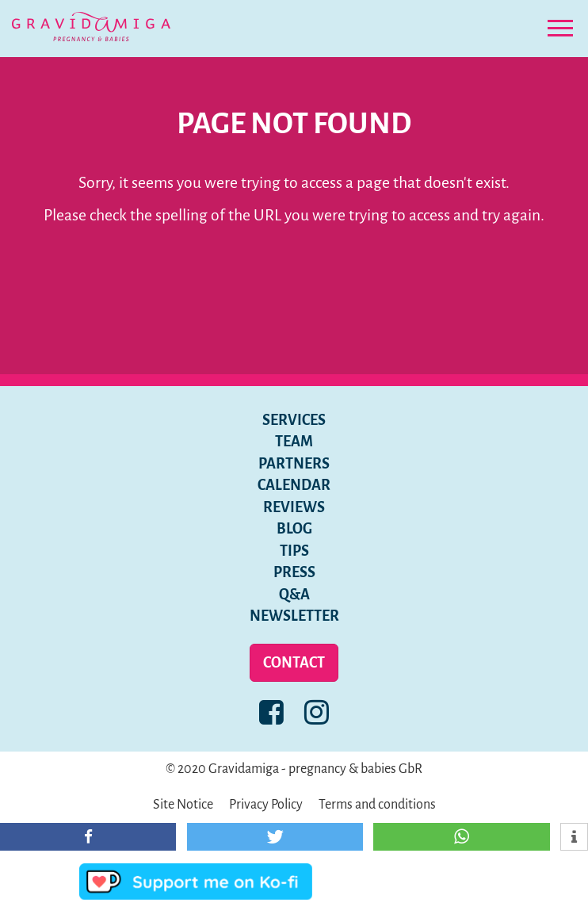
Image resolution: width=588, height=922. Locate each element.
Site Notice (183, 805)
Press (294, 572)
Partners (294, 464)
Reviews (294, 507)
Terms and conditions (377, 805)
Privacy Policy (266, 805)
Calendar (294, 485)
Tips (294, 551)
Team (294, 442)
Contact (294, 663)
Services (294, 420)
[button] (88, 837)
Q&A (294, 595)
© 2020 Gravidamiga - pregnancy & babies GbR (294, 769)
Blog (294, 529)
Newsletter (294, 616)
